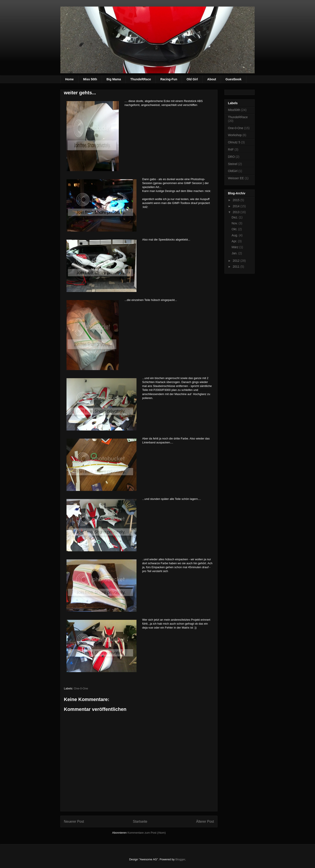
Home (69, 79)
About (212, 79)
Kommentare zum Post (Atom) (147, 833)
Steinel (233, 164)
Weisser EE (236, 178)
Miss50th (234, 110)
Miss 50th (90, 79)
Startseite (140, 821)
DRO (231, 157)
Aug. (235, 235)
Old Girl (192, 79)
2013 (237, 212)
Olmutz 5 (234, 142)
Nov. (235, 223)
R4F (231, 149)
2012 (237, 261)
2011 (237, 267)
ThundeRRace (141, 79)
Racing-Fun (169, 79)
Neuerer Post (74, 821)
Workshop (235, 135)
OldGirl (233, 171)
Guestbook (234, 79)
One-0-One (81, 688)
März (235, 247)
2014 (237, 206)
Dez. (235, 217)
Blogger (180, 859)
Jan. (235, 253)
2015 (237, 200)
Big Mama (114, 79)
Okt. (235, 229)
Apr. (235, 241)
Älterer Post (205, 821)
